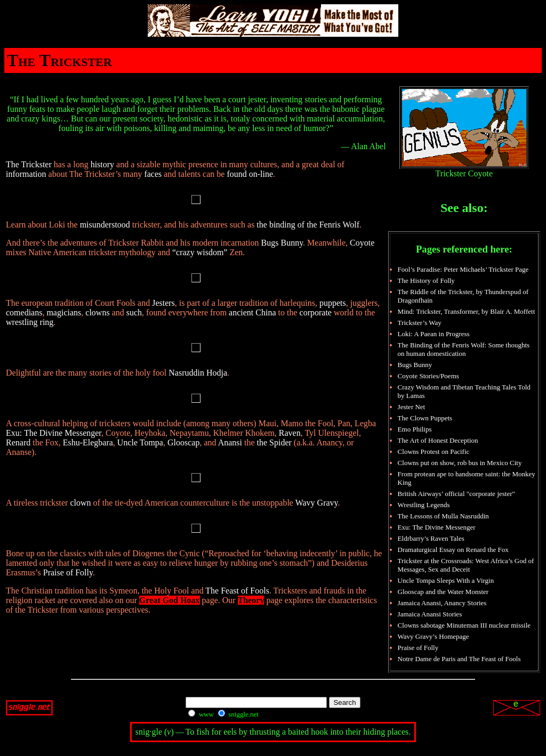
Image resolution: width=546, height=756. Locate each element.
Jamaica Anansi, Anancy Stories (442, 603)
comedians (24, 312)
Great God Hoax (169, 600)
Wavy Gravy (317, 503)
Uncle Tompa (140, 442)
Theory (251, 600)
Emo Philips (415, 429)
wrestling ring (30, 322)
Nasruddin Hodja (198, 373)
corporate (316, 312)
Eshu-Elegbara (88, 442)
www (201, 714)
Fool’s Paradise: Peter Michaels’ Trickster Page (463, 269)
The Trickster (29, 164)
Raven (290, 433)
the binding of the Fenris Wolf (308, 225)
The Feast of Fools (237, 591)
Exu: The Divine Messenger (54, 433)
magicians (64, 312)
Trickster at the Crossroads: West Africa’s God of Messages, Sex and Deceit (466, 565)
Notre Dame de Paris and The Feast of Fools (459, 659)
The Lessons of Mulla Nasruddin (443, 516)
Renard (18, 442)
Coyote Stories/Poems (428, 376)
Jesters (163, 303)
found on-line (250, 174)
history (102, 164)
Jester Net (412, 407)
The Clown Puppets (425, 418)
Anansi (230, 442)
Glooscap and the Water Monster (443, 592)
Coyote (362, 243)
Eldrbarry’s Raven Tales (431, 538)
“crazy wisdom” (200, 252)
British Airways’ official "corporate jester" (456, 494)
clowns (97, 312)
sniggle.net (238, 714)
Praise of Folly (68, 572)
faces (153, 174)
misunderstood (105, 225)
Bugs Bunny (282, 243)
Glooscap (183, 442)
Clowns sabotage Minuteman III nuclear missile (464, 625)
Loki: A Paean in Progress (434, 334)
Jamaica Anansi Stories (430, 614)
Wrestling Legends (424, 505)
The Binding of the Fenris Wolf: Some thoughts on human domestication (464, 349)
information (26, 174)
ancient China (252, 312)
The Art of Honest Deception (438, 440)
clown (80, 503)
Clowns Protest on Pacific (434, 452)
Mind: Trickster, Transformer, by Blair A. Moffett (467, 311)
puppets (333, 303)
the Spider (274, 442)
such (134, 312)
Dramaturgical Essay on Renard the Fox (453, 550)
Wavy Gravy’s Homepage (433, 636)
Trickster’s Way (420, 323)
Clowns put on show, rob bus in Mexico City (460, 463)
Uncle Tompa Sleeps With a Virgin (446, 580)
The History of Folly (426, 281)
